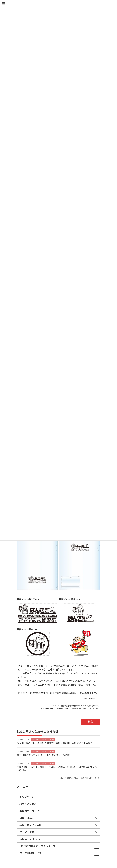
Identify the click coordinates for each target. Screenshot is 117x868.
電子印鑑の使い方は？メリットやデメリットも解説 (43, 755)
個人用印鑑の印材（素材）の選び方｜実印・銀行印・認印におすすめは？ (55, 743)
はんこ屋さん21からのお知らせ (43, 740)
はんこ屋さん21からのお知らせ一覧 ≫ (80, 778)
